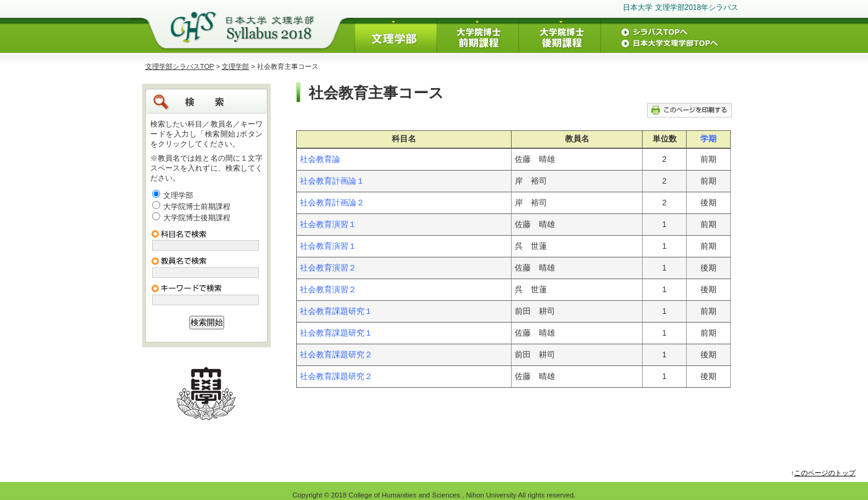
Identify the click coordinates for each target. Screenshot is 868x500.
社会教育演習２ (328, 268)
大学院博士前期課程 (197, 207)
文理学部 (235, 66)
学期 (708, 139)
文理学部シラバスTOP (180, 66)
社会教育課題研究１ (336, 311)
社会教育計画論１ (332, 181)
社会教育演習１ (328, 225)
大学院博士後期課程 (197, 218)
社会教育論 (320, 159)
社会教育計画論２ (332, 203)
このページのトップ (825, 473)
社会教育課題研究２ (336, 355)
